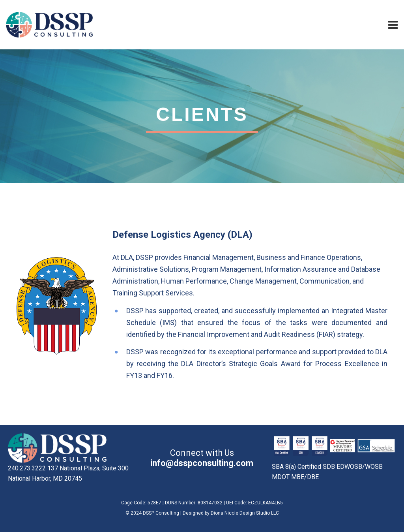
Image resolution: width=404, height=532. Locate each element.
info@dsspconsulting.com (202, 463)
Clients (202, 114)
